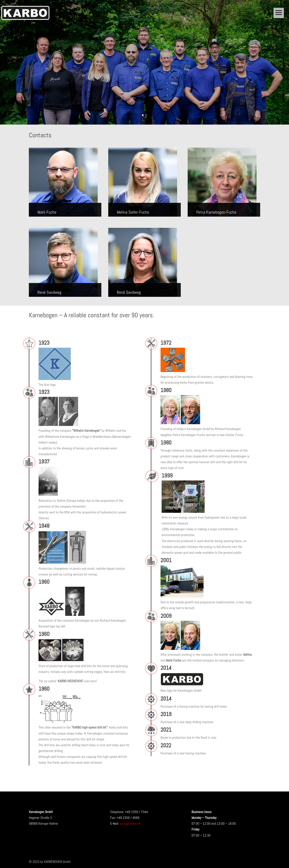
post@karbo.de (130, 823)
